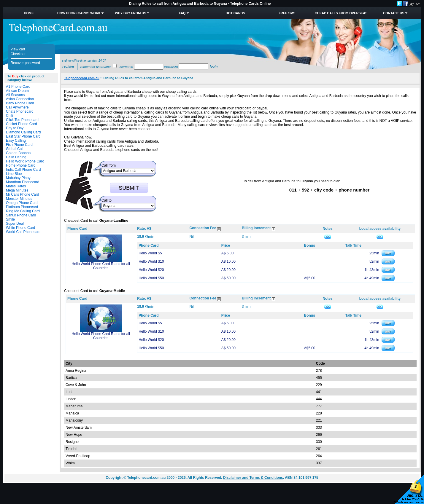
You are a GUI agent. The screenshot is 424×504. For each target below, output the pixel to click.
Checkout (18, 54)
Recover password (25, 63)
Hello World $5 (150, 253)
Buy (15, 76)
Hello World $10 (151, 261)
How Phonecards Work (79, 13)
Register (68, 66)
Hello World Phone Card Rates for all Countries (101, 266)
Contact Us (394, 13)
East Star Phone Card (23, 136)
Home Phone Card (21, 165)
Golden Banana (18, 153)
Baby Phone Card (20, 103)
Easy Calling (16, 141)
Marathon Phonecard (23, 182)
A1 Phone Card (18, 87)
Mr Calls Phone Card (22, 194)
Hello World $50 (151, 278)
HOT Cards (235, 13)
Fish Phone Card (19, 145)
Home (29, 13)
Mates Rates (16, 186)
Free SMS (287, 13)
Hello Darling (16, 157)
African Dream (17, 91)
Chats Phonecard (20, 111)
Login (214, 66)
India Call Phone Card (23, 170)
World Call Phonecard (23, 232)
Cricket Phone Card (22, 124)
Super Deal (15, 224)
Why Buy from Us (130, 13)
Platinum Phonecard (22, 207)
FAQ (182, 13)
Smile (10, 219)
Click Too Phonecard (22, 120)
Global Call (15, 149)
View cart (18, 49)
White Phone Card (20, 228)
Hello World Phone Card (25, 161)
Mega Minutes (17, 190)
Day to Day (15, 128)
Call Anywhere (17, 107)
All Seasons (15, 95)
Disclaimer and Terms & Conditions (253, 478)
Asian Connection (20, 99)
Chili (9, 116)
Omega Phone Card (22, 203)
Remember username (96, 67)
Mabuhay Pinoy (18, 178)
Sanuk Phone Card (21, 215)
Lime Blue (14, 174)
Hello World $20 (151, 270)
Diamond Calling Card (23, 132)
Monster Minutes (19, 199)
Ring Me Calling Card (23, 211)
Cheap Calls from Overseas (341, 13)
